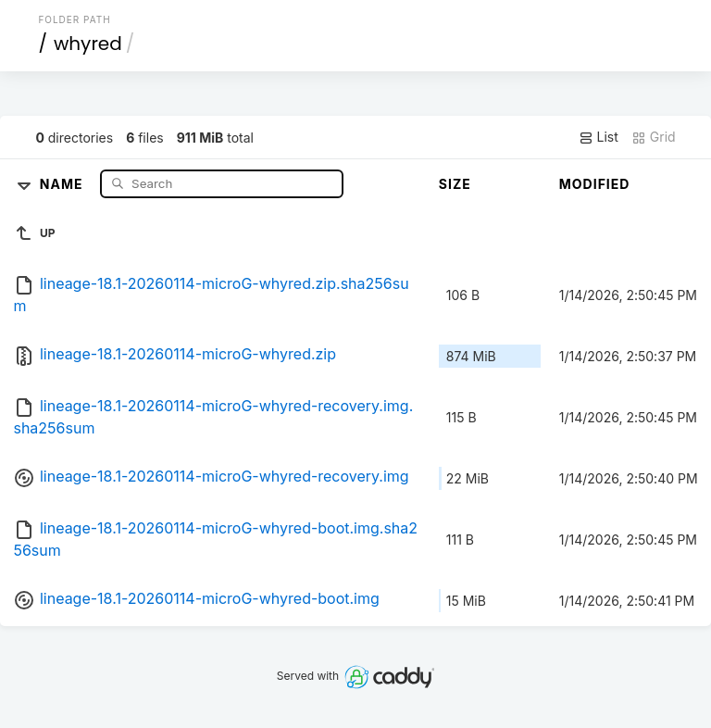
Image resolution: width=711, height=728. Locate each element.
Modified (595, 184)
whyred (88, 44)
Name (63, 183)
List (599, 137)
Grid (654, 137)
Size (455, 184)
